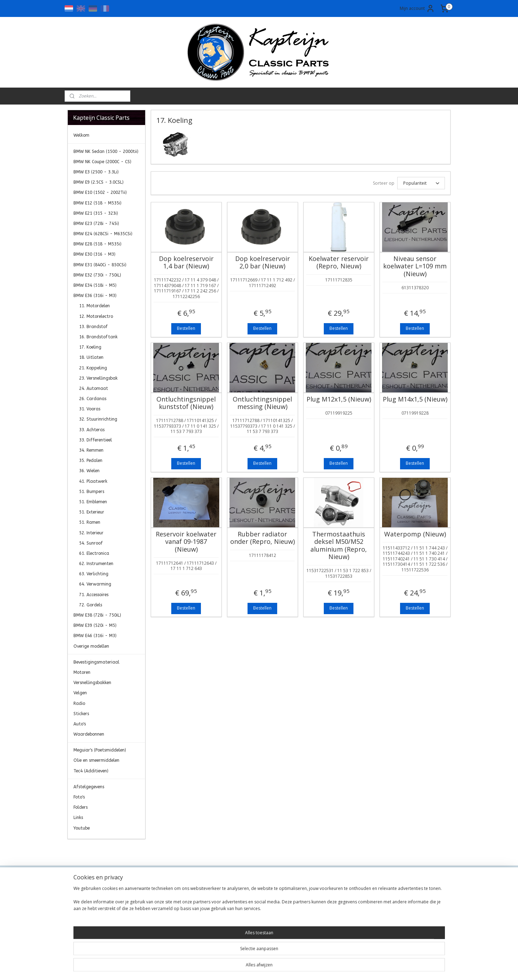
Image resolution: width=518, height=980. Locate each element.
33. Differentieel (96, 440)
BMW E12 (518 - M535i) (97, 203)
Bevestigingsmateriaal (96, 662)
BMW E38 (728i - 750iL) (97, 615)
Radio (79, 703)
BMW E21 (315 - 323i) (96, 213)
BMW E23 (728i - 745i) (96, 224)
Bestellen (186, 328)
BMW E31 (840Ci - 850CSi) (100, 265)
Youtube (82, 828)
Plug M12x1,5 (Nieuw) (339, 399)
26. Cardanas (93, 399)
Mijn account (417, 8)
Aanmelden (395, 917)
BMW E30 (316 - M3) (94, 254)
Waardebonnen (89, 734)
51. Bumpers (92, 492)
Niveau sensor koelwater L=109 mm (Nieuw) (415, 266)
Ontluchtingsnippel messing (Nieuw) (262, 403)
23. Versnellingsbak (98, 378)
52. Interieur (91, 533)
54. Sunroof (91, 543)
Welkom (81, 135)
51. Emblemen (93, 502)
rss (254, 967)
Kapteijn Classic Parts (95, 850)
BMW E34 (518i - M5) (95, 285)
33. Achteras (92, 430)
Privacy (153, 909)
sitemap (239, 967)
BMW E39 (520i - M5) (95, 625)
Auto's (80, 724)
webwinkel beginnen (281, 967)
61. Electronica (94, 553)
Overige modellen (91, 646)
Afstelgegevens (89, 787)
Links (78, 818)
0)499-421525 (251, 925)
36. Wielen (89, 471)
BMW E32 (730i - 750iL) (97, 275)
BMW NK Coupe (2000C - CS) (102, 162)
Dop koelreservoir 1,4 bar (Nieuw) (186, 263)
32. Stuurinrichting (98, 419)
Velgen (80, 693)
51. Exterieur (92, 512)
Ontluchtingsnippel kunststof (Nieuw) (186, 403)
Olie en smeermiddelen (96, 760)
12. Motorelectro (96, 316)
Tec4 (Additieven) (91, 771)
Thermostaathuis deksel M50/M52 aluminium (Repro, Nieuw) (339, 546)
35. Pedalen (91, 461)
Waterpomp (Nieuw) (415, 534)
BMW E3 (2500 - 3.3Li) (96, 172)
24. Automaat (94, 388)
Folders (81, 807)
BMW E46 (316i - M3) (95, 636)
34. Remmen (91, 450)
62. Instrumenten (96, 564)
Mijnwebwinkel (342, 967)
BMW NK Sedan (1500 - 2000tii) (106, 152)
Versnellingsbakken (92, 683)
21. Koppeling (93, 368)
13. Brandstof (93, 327)
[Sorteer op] (421, 183)
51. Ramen (90, 522)
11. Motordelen (94, 306)
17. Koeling (90, 347)
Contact (154, 893)
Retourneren (159, 925)
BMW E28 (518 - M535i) (97, 244)
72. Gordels (91, 605)
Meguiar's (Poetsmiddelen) (100, 750)
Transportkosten (164, 917)
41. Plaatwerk (93, 481)
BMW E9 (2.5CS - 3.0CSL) (99, 182)
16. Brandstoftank (98, 337)
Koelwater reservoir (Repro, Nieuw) (339, 263)
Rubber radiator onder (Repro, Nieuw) (263, 538)
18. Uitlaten (91, 357)
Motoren (82, 672)
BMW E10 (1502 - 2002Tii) (100, 192)
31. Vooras (90, 409)
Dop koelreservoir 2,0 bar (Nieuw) (263, 263)
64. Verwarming (95, 584)
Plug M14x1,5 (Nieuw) (415, 399)
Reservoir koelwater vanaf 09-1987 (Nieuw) (186, 542)
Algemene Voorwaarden (173, 901)
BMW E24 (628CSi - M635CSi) (103, 234)
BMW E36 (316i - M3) (95, 296)
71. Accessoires (94, 595)
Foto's (79, 797)
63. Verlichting (94, 574)
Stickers (81, 714)
